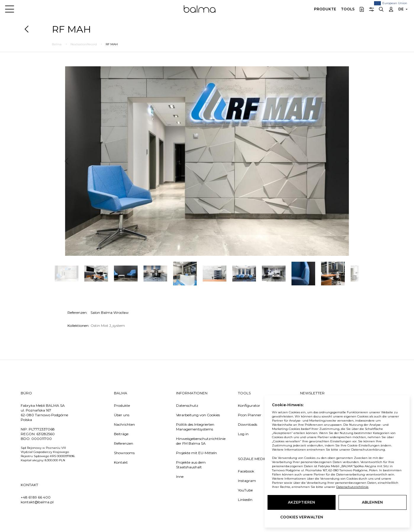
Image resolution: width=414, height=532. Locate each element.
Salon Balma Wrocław (110, 312)
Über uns (122, 415)
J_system (117, 326)
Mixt (105, 326)
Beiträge (121, 434)
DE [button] (401, 9)
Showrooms (124, 453)
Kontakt (121, 462)
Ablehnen (372, 502)
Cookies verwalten (302, 517)
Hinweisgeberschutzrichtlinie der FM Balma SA (201, 441)
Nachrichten (124, 424)
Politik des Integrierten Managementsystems (195, 427)
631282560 (46, 434)
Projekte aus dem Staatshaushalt (191, 465)
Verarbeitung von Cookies (198, 415)
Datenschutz (187, 405)
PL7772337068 (42, 429)
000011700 (42, 439)
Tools (348, 9)
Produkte (325, 9)
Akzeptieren (302, 502)
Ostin (96, 326)
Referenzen (124, 443)
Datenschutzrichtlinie (352, 487)
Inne (180, 476)
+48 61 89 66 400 (36, 497)
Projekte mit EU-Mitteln (196, 453)
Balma (200, 9)
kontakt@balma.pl (37, 502)
